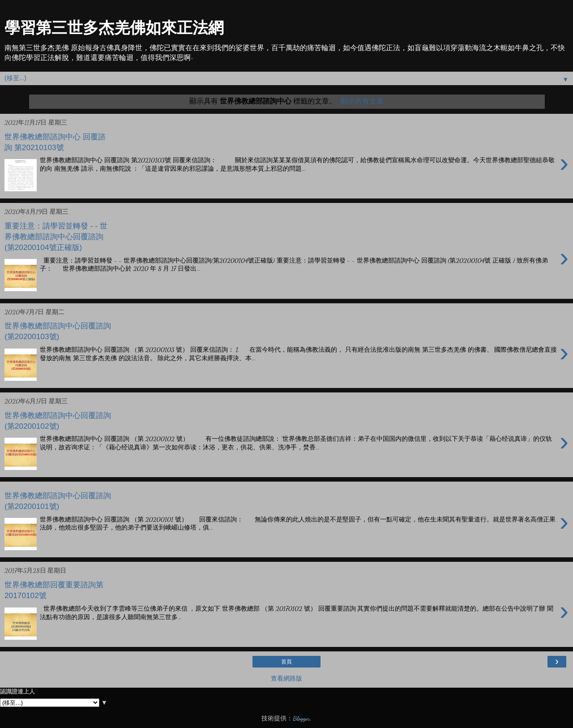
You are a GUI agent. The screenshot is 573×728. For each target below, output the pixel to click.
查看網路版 (286, 678)
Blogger (301, 718)
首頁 (286, 662)
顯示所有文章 (362, 101)
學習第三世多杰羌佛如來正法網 (114, 28)
